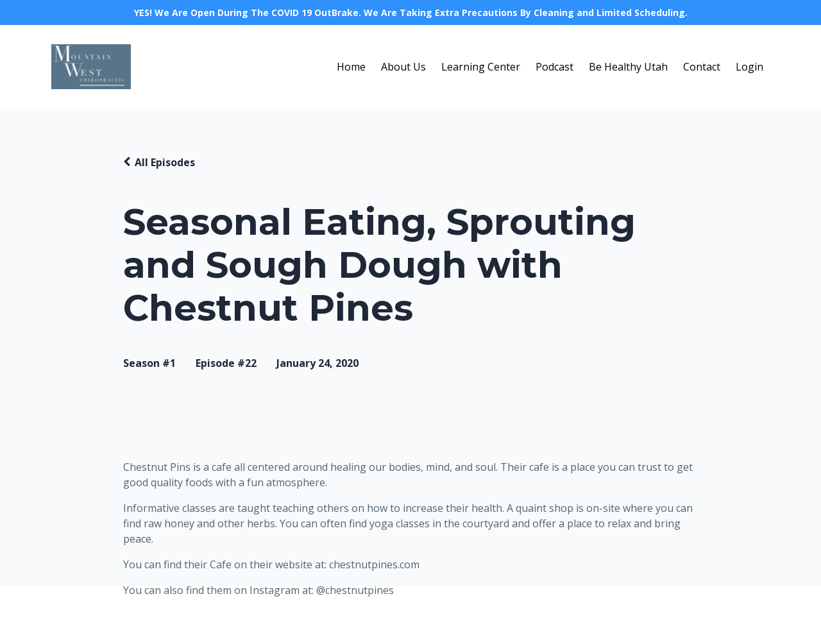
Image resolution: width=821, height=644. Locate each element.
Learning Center (481, 67)
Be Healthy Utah (628, 67)
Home (351, 67)
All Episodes (165, 162)
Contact (702, 67)
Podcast (554, 67)
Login (749, 67)
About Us (403, 67)
